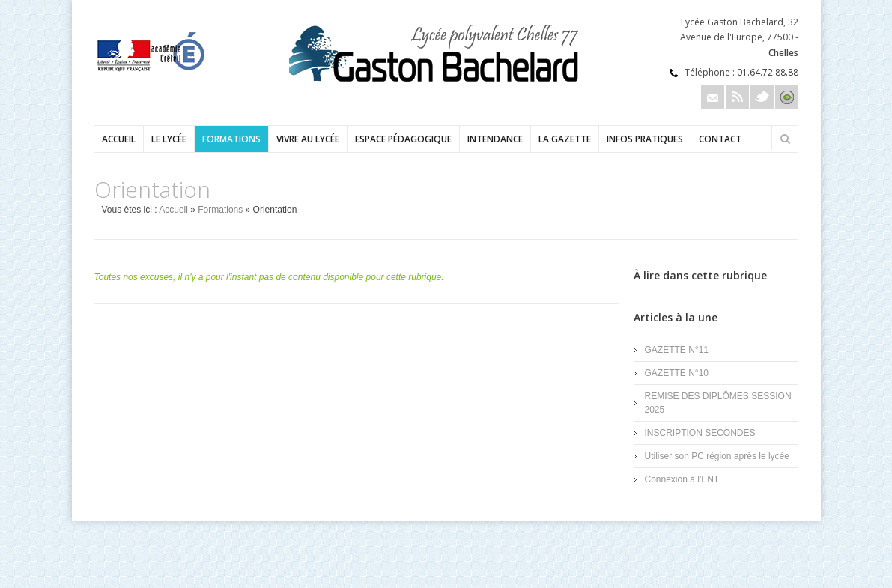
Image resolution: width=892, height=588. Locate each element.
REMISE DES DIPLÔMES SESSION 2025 (718, 403)
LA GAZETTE (565, 139)
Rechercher (786, 139)
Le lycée (169, 139)
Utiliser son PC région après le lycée (717, 456)
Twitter (762, 97)
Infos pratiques (645, 139)
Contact (720, 139)
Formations (231, 139)
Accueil (119, 139)
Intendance (495, 139)
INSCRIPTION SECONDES (700, 433)
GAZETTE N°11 (677, 350)
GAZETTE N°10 (677, 373)
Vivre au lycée (308, 139)
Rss (737, 97)
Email (713, 97)
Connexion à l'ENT (682, 479)
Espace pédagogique (403, 139)
